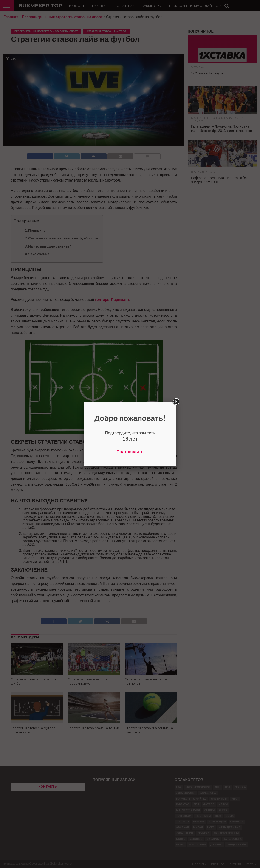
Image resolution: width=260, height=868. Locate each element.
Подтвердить (130, 452)
